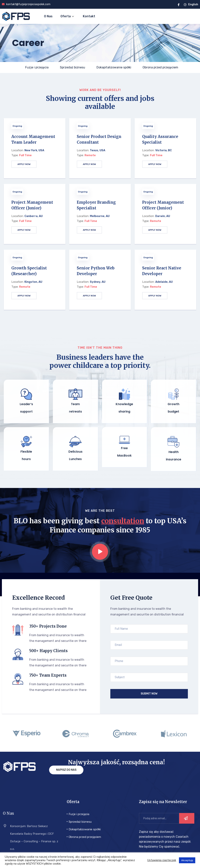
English (191, 4)
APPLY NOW (24, 164)
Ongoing (17, 126)
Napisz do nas (66, 757)
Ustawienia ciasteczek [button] (162, 860)
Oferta (68, 16)
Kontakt (89, 16)
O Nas (48, 16)
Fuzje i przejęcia (37, 67)
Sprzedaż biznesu (73, 67)
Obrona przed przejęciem (160, 67)
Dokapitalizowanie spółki (114, 67)
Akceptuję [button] (187, 860)
